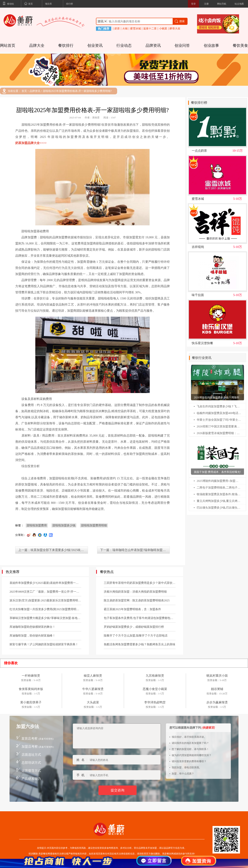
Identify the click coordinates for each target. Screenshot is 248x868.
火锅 (125, 29)
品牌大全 (37, 45)
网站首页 (8, 45)
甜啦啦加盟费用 (37, 525)
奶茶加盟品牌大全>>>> (31, 143)
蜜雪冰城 (135, 29)
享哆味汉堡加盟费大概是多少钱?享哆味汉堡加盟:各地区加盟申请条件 (45, 618)
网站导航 (222, 4)
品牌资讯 (153, 45)
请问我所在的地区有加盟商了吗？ (190, 743)
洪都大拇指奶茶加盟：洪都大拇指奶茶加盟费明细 (135, 592)
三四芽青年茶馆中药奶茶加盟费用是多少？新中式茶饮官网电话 (140, 583)
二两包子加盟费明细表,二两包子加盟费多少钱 (219, 488)
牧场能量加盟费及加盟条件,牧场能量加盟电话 (219, 494)
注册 (206, 4)
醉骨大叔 (175, 29)
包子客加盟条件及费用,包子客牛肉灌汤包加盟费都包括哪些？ (140, 618)
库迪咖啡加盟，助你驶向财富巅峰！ (32, 636)
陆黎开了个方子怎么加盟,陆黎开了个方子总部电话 (136, 636)
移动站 (8, 4)
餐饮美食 (240, 45)
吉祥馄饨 (198, 247)
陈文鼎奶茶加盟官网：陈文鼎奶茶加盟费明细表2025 (137, 600)
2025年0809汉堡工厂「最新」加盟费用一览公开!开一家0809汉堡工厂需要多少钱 (45, 592)
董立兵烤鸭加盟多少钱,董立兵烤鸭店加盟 (219, 501)
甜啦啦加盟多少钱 (64, 525)
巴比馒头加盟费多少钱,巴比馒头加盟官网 (219, 508)
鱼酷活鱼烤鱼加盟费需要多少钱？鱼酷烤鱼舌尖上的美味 (140, 644)
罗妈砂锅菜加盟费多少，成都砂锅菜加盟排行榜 (134, 627)
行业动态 (124, 45)
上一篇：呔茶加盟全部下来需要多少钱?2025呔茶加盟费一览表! (53, 550)
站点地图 (239, 4)
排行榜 (69, 4)
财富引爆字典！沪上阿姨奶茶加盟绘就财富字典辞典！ (44, 644)
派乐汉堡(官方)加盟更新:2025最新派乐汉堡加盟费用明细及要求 (45, 600)
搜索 (179, 21)
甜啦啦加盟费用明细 (94, 525)
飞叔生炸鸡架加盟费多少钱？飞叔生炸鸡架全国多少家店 (219, 406)
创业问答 (182, 45)
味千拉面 (198, 295)
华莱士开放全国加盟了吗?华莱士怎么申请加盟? (219, 420)
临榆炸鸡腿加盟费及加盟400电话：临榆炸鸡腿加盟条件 (219, 413)
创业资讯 (95, 45)
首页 (28, 4)
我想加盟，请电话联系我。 (187, 767)
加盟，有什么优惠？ (183, 774)
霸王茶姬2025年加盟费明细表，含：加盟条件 (132, 609)
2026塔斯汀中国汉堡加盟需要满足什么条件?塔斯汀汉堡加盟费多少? (219, 426)
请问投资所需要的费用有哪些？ (189, 761)
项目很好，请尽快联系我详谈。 (189, 737)
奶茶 (117, 29)
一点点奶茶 (199, 151)
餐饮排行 (66, 45)
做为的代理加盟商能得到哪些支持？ (192, 755)
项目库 (48, 4)
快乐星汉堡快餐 (202, 343)
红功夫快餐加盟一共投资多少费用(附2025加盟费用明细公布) (45, 609)
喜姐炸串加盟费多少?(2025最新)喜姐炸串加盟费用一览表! (45, 583)
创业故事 (211, 45)
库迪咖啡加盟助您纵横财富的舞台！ (32, 627)
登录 (193, 4)
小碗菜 (163, 29)
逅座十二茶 (150, 29)
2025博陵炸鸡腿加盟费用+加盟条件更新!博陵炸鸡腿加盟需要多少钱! (219, 481)
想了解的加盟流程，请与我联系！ (190, 749)
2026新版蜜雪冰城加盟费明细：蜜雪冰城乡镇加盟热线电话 (219, 433)
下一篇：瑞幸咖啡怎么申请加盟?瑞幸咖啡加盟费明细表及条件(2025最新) (135, 550)
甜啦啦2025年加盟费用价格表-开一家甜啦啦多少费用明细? (77, 91)
